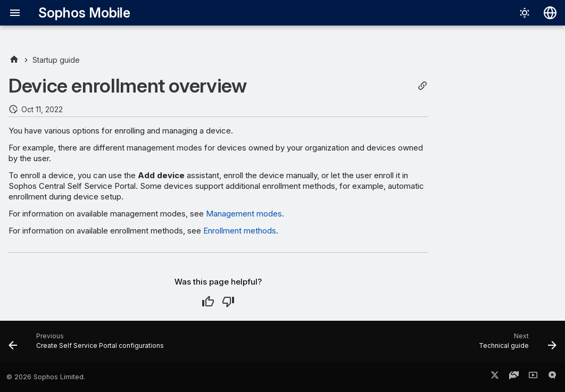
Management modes (244, 214)
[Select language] (550, 13)
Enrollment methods (240, 231)
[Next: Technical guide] (515, 345)
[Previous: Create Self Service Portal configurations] (89, 345)
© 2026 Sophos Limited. (46, 377)
